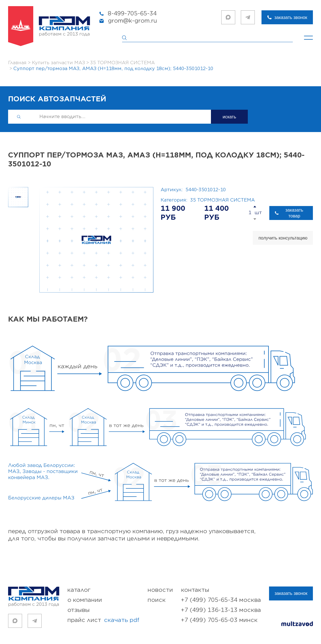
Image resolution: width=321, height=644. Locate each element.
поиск (157, 600)
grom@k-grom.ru (132, 21)
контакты (195, 590)
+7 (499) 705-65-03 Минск (219, 620)
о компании (85, 600)
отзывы (79, 610)
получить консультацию (283, 238)
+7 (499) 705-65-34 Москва (221, 600)
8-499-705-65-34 (132, 14)
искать (230, 117)
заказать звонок (291, 17)
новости (160, 590)
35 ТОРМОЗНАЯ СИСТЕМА (223, 200)
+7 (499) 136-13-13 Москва (221, 610)
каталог (79, 590)
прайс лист (103, 620)
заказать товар (294, 213)
